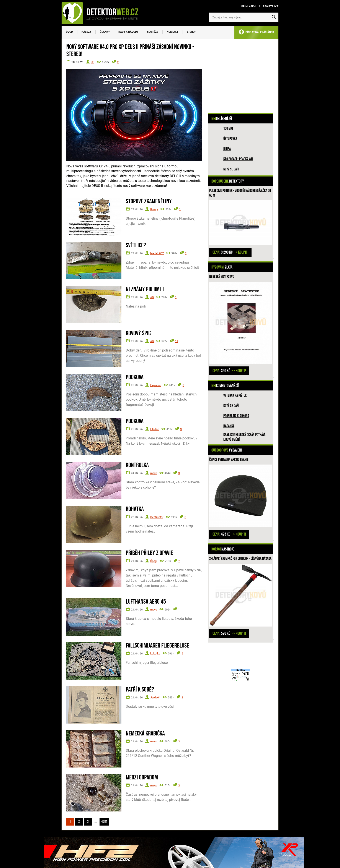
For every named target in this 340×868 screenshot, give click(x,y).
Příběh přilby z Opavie (149, 553)
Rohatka (135, 509)
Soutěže (153, 32)
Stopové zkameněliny (149, 202)
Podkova (135, 377)
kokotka (155, 653)
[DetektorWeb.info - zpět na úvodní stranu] (103, 13)
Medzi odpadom (142, 778)
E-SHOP (192, 32)
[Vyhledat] (274, 17)
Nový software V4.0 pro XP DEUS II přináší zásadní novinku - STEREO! (130, 51)
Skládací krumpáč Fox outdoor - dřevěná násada (240, 559)
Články (105, 32)
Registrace (271, 6)
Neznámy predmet (145, 289)
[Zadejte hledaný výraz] (244, 17)
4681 (104, 822)
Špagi (154, 561)
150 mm (228, 129)
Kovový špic (138, 333)
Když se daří (231, 169)
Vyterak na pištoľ (235, 396)
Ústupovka (230, 139)
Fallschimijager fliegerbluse (157, 646)
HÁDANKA (229, 426)
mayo (154, 473)
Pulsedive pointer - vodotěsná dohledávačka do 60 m (240, 193)
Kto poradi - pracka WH (238, 159)
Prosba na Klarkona (236, 416)
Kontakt (172, 32)
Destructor (157, 517)
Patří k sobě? (140, 690)
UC (93, 62)
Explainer (156, 385)
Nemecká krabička (145, 734)
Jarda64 (155, 697)
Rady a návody (128, 32)
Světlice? (136, 245)
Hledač (155, 429)
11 (177, 341)
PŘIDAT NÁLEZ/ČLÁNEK (256, 33)
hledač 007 (157, 253)
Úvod (69, 32)
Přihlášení (249, 6)
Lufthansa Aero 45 (146, 602)
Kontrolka (137, 465)
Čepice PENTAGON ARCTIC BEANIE (229, 460)
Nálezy (86, 32)
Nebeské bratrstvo (222, 277)
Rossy (154, 209)
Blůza (227, 149)
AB (152, 297)
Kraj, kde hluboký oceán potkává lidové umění (244, 437)
